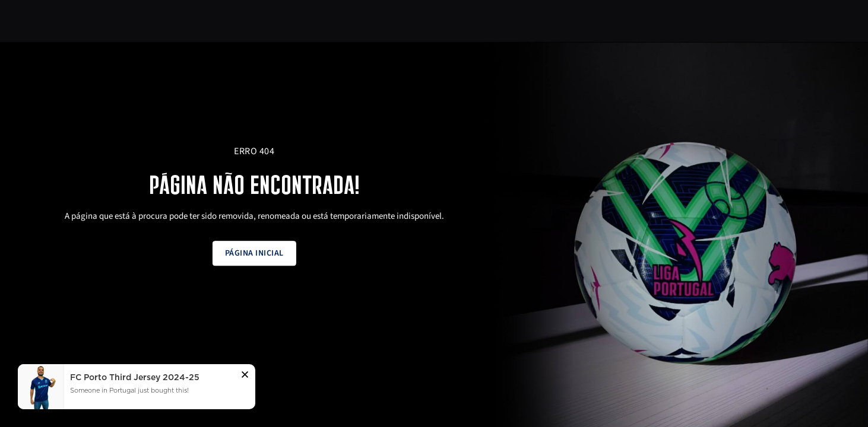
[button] (245, 376)
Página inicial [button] (254, 253)
